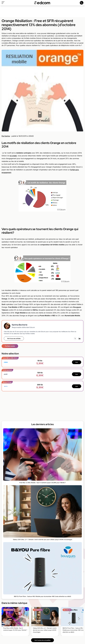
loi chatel (13, 156)
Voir (77, 362)
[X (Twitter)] (75, 338)
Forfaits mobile (10, 346)
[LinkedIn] (80, 338)
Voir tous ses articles (14, 338)
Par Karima (6, 136)
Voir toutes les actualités (42, 640)
